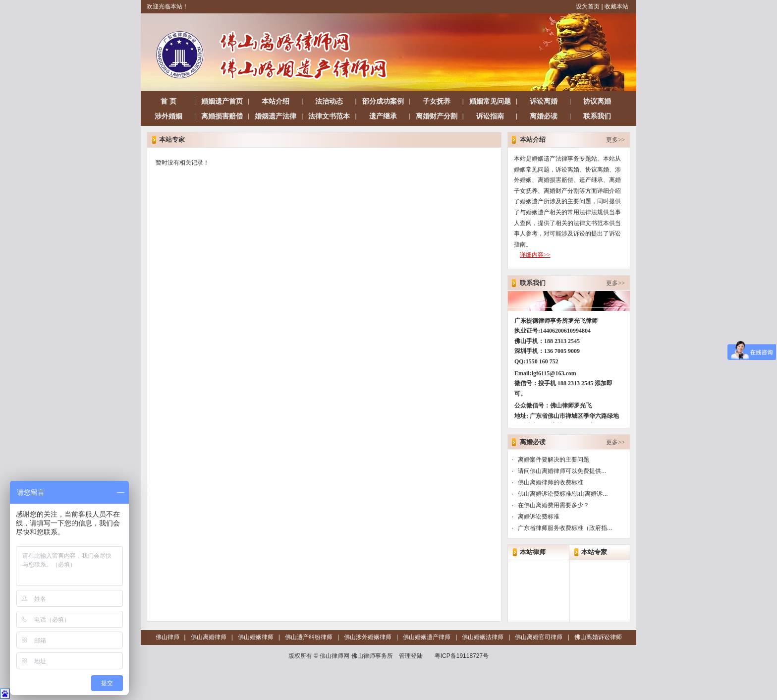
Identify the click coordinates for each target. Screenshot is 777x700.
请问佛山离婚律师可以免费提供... (562, 471)
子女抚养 (437, 101)
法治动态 (329, 101)
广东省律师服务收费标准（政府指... (565, 528)
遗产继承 (383, 116)
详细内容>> (535, 255)
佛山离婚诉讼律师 (598, 637)
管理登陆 (411, 656)
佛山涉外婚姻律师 (368, 637)
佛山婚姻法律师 (483, 637)
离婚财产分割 (437, 116)
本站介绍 (276, 101)
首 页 (168, 101)
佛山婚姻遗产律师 (427, 637)
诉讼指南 (490, 116)
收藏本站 (616, 6)
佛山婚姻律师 (256, 637)
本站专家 (594, 552)
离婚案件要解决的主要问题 (554, 460)
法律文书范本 (329, 116)
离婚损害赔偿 (222, 116)
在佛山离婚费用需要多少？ (554, 505)
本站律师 (533, 552)
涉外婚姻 (168, 116)
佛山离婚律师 (209, 637)
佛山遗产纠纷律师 (309, 637)
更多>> (615, 140)
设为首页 (588, 6)
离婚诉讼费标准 (539, 517)
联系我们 (597, 116)
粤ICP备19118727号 (462, 656)
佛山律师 (167, 637)
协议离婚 (597, 101)
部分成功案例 (383, 101)
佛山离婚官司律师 (539, 637)
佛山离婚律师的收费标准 (551, 482)
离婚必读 (544, 116)
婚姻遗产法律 (276, 116)
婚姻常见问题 (490, 101)
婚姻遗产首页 (222, 101)
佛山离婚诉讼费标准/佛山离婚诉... (563, 494)
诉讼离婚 (544, 101)
